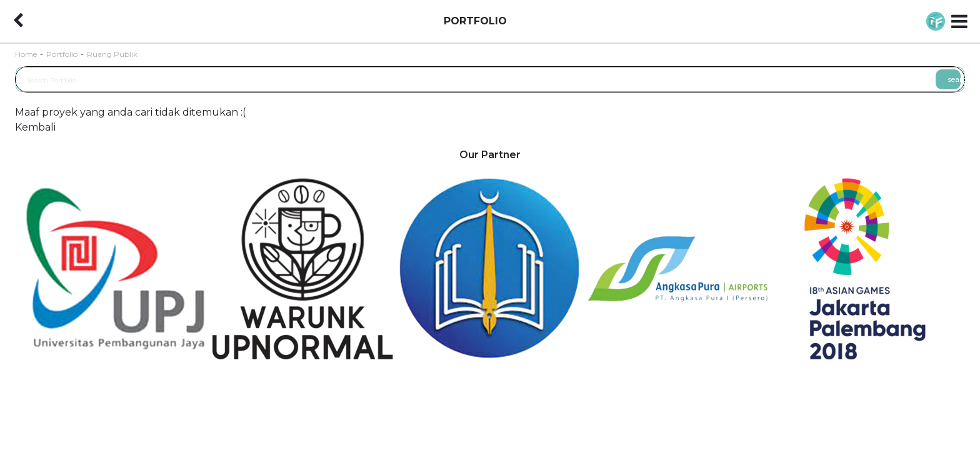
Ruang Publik (112, 54)
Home (26, 54)
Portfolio (62, 54)
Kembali (35, 127)
